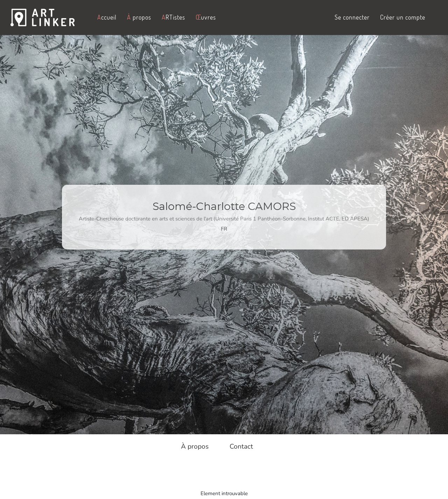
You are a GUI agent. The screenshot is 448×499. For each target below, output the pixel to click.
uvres (206, 17)
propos (139, 17)
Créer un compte (403, 17)
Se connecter (352, 17)
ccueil (107, 17)
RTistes (173, 17)
